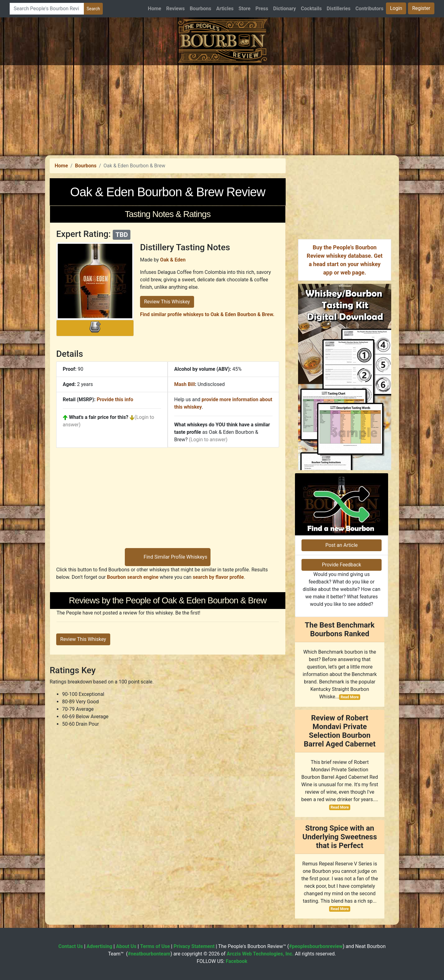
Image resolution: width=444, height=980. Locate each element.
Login (396, 8)
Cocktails (311, 9)
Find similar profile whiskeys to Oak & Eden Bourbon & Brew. (207, 314)
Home (154, 9)
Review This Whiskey (167, 302)
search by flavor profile (218, 577)
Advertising (100, 946)
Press (262, 9)
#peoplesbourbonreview (316, 946)
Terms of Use (155, 946)
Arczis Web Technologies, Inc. (260, 954)
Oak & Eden (173, 260)
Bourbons (200, 9)
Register (421, 8)
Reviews (175, 9)
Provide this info (115, 399)
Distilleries (339, 9)
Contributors (369, 9)
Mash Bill (185, 384)
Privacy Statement (194, 946)
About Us (126, 946)
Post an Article (342, 545)
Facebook (237, 961)
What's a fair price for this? (99, 417)
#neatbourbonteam (149, 954)
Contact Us (71, 946)
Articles (225, 9)
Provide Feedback (342, 565)
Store (244, 9)
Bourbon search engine (133, 577)
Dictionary (285, 9)
